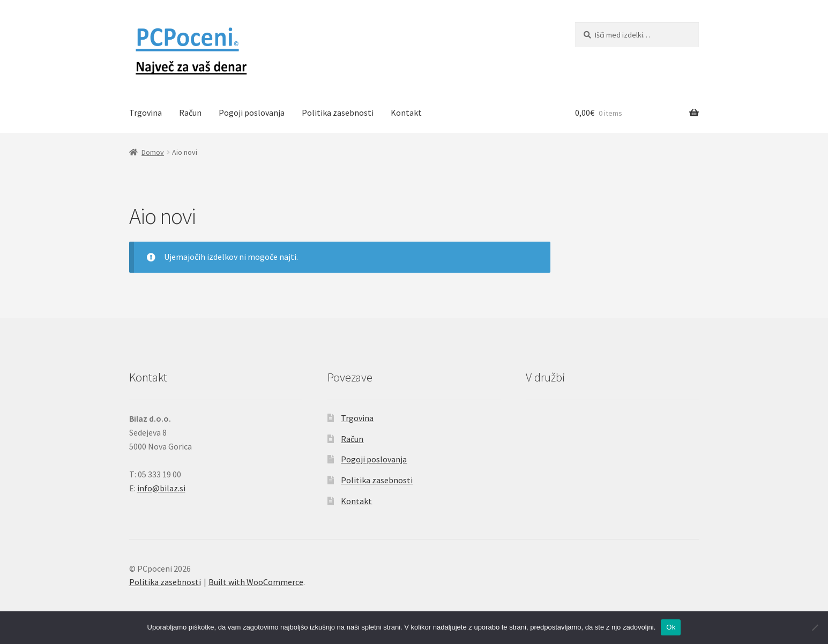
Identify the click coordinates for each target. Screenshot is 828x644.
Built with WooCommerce (256, 582)
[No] (815, 627)
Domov (153, 152)
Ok (671, 627)
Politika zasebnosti (338, 113)
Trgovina (146, 113)
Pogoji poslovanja (252, 113)
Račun (190, 113)
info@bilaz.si (161, 488)
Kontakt (406, 113)
